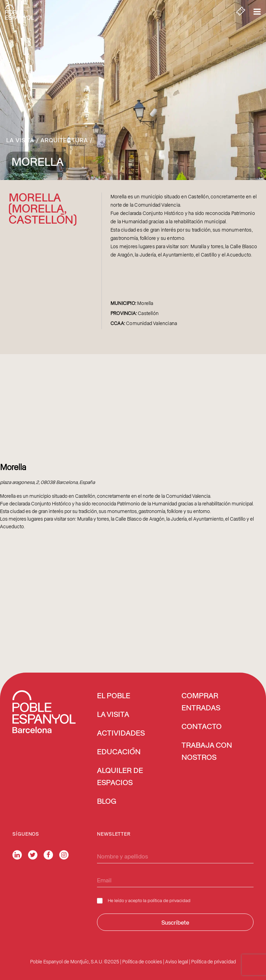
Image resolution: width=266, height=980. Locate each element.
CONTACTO (202, 727)
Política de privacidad (214, 961)
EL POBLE (114, 696)
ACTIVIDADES (121, 734)
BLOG (107, 802)
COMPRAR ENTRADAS (201, 702)
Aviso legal (177, 961)
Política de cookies (142, 961)
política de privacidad (169, 900)
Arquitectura (64, 140)
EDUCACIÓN (119, 752)
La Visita (20, 140)
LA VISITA (113, 715)
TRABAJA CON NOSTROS (207, 752)
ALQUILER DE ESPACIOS (120, 777)
